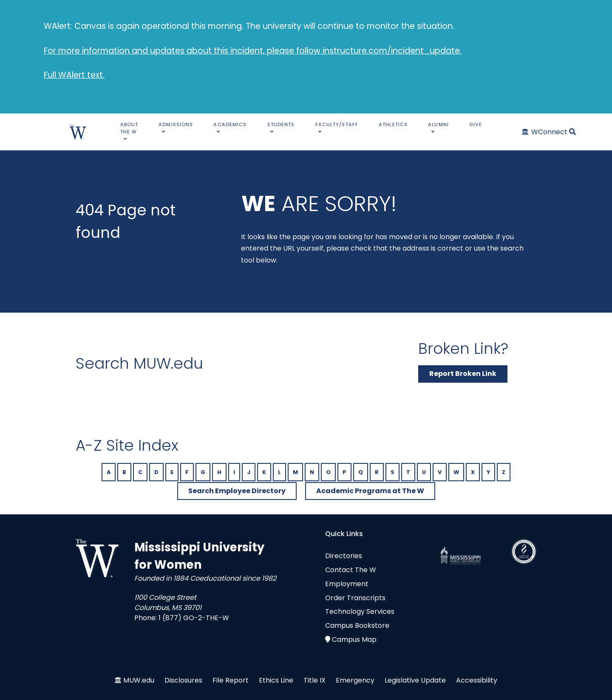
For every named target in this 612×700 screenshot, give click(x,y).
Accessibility (477, 680)
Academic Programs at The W (370, 491)
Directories (344, 556)
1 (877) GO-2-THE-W (194, 618)
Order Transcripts (355, 598)
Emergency (355, 680)
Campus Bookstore (357, 625)
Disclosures (183, 680)
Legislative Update (415, 680)
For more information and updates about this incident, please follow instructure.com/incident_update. (253, 51)
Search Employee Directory (237, 491)
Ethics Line (276, 680)
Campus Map (354, 639)
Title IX (314, 680)
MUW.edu (139, 680)
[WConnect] (545, 132)
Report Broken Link (463, 374)
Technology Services (360, 611)
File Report (231, 680)
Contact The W (351, 570)
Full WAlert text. (74, 75)
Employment (347, 584)
